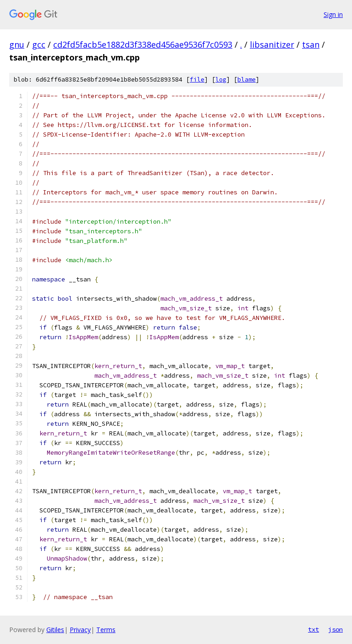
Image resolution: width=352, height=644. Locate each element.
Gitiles (55, 630)
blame (247, 80)
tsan (311, 44)
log (221, 80)
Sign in (333, 14)
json (335, 629)
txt (313, 629)
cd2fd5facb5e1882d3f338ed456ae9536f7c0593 (143, 44)
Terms (106, 630)
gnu (17, 44)
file (197, 80)
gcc (39, 44)
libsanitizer (272, 44)
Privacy (80, 630)
